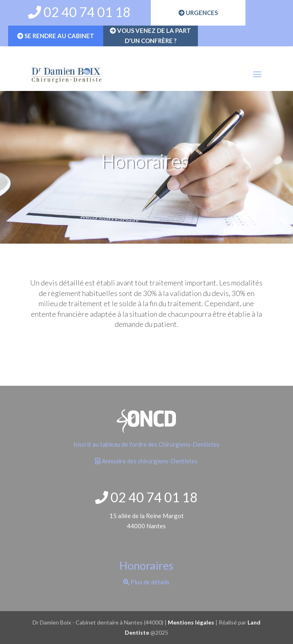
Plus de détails (146, 582)
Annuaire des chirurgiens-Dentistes (146, 461)
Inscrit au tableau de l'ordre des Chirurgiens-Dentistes (146, 444)
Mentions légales (191, 622)
